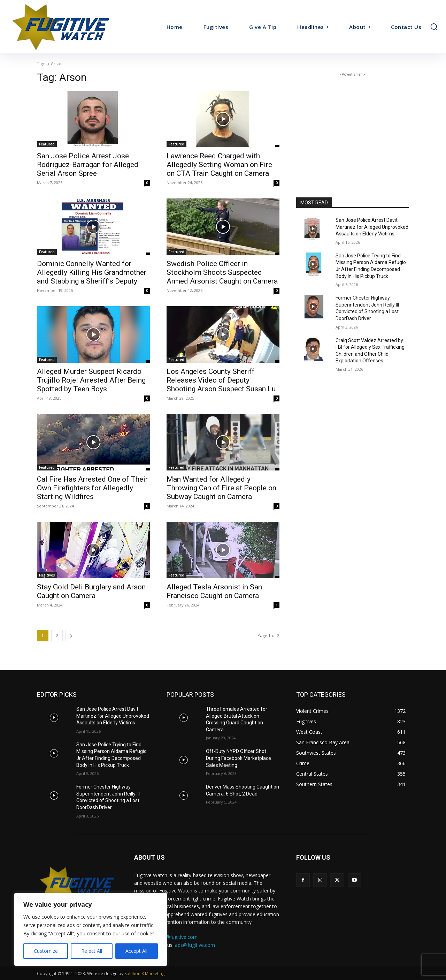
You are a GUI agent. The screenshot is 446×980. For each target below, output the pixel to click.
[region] (91, 929)
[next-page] (71, 636)
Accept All (136, 951)
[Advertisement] (353, 122)
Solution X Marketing (144, 974)
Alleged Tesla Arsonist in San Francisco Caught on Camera (214, 591)
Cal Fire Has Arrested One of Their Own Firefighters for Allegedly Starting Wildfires (92, 488)
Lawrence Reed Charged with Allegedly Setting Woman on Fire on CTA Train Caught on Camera (219, 165)
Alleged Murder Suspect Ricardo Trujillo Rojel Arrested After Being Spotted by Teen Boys (91, 380)
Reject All (92, 951)
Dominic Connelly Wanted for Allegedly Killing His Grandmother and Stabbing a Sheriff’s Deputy (92, 272)
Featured (47, 144)
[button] (434, 27)
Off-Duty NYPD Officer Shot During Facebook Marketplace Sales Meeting (239, 758)
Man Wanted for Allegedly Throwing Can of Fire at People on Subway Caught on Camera (221, 488)
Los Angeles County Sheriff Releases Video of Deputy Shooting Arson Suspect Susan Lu (221, 380)
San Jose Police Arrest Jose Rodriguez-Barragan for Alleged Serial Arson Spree (88, 165)
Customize (46, 951)
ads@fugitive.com (195, 945)
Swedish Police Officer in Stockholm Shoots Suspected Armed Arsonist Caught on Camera (222, 272)
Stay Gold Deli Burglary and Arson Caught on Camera (91, 591)
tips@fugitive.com (178, 937)
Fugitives (47, 575)
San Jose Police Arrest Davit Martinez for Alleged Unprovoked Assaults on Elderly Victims (372, 227)
